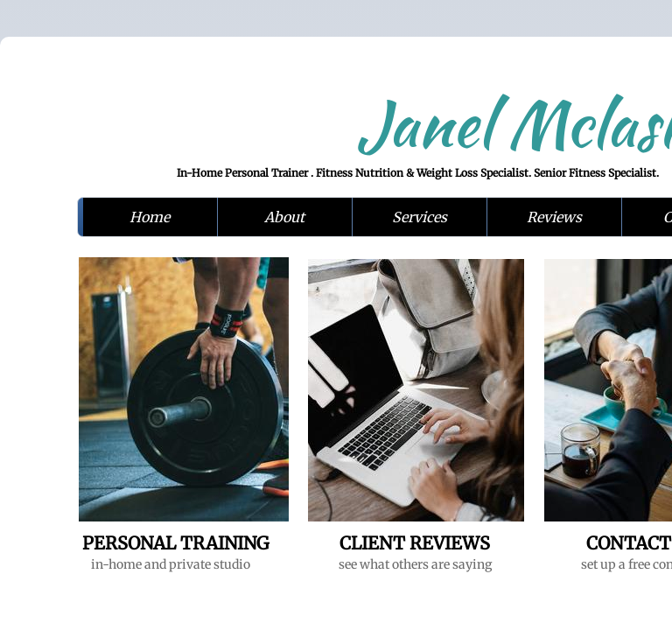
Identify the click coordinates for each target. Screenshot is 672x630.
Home (150, 217)
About (284, 217)
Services (420, 217)
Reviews (554, 217)
